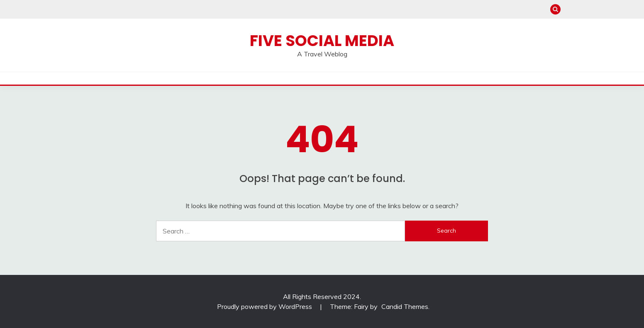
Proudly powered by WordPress (265, 306)
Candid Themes (405, 306)
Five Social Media (322, 41)
